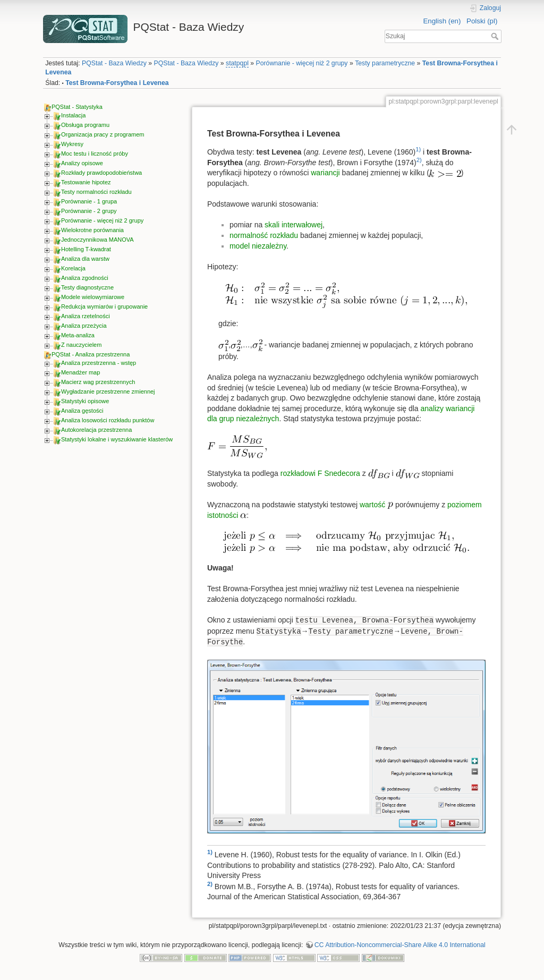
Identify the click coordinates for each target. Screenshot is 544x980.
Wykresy (72, 144)
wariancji (325, 173)
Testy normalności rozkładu (96, 192)
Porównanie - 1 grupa (89, 201)
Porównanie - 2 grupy (89, 211)
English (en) (442, 21)
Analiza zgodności (85, 278)
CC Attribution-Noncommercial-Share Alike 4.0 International (400, 945)
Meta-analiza (78, 335)
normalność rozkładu (264, 235)
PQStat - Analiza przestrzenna (91, 354)
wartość (373, 505)
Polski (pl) (482, 21)
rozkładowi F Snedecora (320, 473)
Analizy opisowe (82, 163)
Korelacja (73, 268)
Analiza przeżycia (84, 326)
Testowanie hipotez (86, 182)
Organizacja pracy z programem (103, 134)
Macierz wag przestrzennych (98, 382)
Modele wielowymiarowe (93, 297)
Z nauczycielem (81, 345)
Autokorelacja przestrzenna (96, 430)
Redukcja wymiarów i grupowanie (104, 306)
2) (419, 160)
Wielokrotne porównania (92, 230)
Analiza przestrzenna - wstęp (99, 363)
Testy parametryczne (385, 63)
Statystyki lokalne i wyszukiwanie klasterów (117, 439)
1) (418, 149)
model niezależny (258, 246)
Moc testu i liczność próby (95, 154)
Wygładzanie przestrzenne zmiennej (108, 391)
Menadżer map (80, 372)
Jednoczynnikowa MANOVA (97, 240)
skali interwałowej (294, 225)
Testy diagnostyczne (87, 287)
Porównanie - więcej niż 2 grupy (302, 63)
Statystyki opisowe (85, 401)
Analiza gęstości (82, 411)
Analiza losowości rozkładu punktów (108, 420)
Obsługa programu (85, 125)
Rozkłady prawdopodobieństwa (101, 173)
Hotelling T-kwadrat (86, 249)
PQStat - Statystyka (77, 107)
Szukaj (496, 36)
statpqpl (237, 63)
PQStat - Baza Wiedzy (114, 63)
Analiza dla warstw (85, 259)
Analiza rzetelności (86, 316)
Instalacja (73, 115)
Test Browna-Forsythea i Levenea (117, 83)
